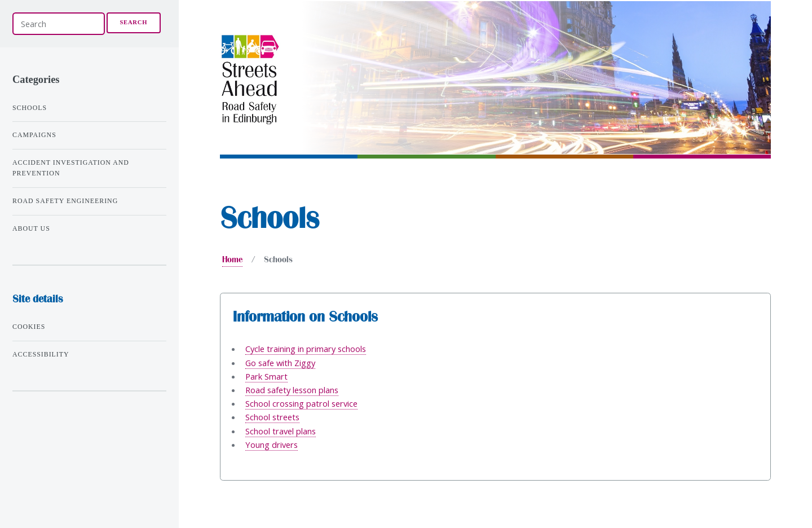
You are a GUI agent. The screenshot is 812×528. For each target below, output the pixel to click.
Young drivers (272, 445)
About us (31, 228)
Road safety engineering (65, 201)
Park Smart (266, 376)
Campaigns (34, 135)
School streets (272, 417)
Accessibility (41, 354)
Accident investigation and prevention (71, 168)
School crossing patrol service (301, 403)
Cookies (29, 327)
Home (232, 259)
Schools (30, 108)
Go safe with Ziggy (280, 363)
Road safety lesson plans (292, 390)
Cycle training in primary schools (306, 349)
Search (133, 22)
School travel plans (281, 431)
